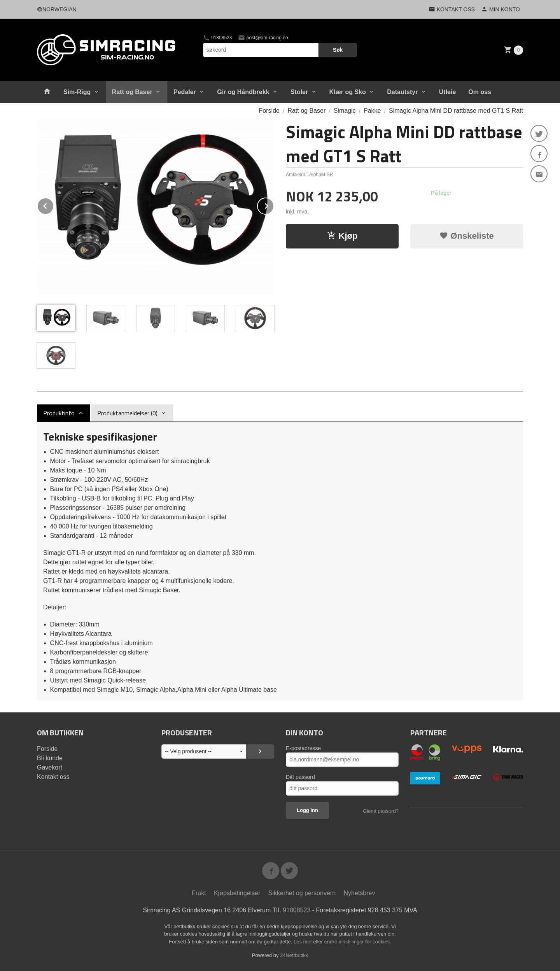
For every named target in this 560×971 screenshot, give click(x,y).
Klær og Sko (348, 92)
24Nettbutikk (294, 955)
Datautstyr (402, 92)
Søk (338, 50)
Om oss (480, 92)
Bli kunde (50, 758)
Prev (54, 205)
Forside (269, 111)
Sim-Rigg (77, 92)
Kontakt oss (53, 777)
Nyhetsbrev (360, 893)
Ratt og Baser (132, 92)
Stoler (299, 92)
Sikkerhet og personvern (302, 893)
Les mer (304, 942)
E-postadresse (303, 748)
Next (274, 205)
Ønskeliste (466, 236)
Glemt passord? (381, 811)
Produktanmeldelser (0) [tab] (127, 413)
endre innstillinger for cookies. (358, 942)
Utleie (448, 92)
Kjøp (342, 236)
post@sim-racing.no (263, 38)
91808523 (218, 38)
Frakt (199, 893)
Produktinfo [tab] (59, 413)
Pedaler (185, 92)
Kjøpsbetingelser (237, 893)
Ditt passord (300, 777)
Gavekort (50, 767)
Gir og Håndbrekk (243, 92)
